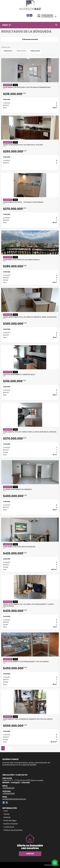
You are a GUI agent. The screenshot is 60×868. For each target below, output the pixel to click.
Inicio (6, 811)
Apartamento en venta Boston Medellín (19, 547)
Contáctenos (9, 827)
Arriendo (7, 817)
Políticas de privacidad (13, 830)
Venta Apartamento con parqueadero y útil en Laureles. (26, 662)
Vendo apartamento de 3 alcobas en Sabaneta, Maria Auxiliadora (30, 317)
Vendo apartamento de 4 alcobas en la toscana (23, 145)
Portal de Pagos (10, 821)
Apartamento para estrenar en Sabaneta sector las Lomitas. (28, 719)
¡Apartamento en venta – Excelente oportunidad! (23, 202)
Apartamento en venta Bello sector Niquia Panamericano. (27, 87)
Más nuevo (7, 51)
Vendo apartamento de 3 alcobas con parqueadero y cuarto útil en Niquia (29, 605)
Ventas (6, 814)
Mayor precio (35, 51)
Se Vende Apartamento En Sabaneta (17, 489)
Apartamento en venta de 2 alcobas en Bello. (21, 260)
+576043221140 (47, 15)
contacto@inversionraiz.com (14, 799)
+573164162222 (47, 17)
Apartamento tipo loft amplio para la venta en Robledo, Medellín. (30, 432)
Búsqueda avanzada (30, 39)
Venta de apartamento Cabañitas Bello (19, 375)
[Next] (11, 748)
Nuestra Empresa (11, 824)
